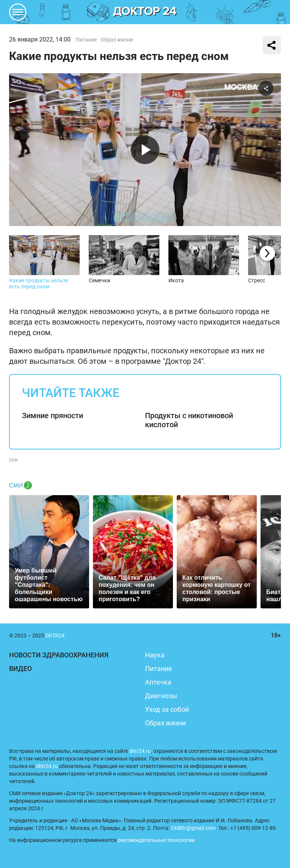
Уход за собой (167, 709)
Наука (155, 655)
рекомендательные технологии (156, 840)
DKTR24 (145, 12)
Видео (20, 669)
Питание (86, 40)
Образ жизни (117, 40)
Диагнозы (161, 696)
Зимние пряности (52, 416)
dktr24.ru (140, 751)
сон (13, 460)
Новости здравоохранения (59, 655)
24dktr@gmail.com (193, 828)
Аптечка (158, 682)
